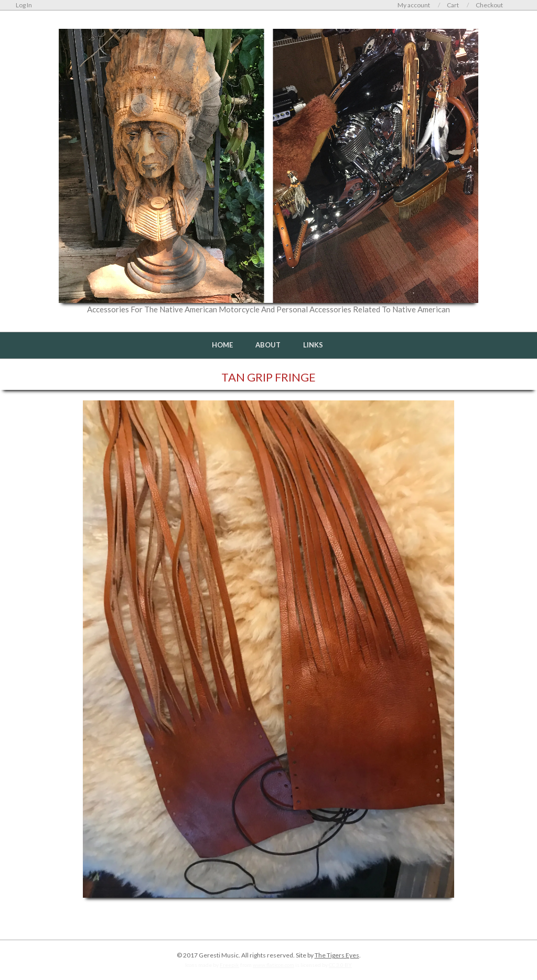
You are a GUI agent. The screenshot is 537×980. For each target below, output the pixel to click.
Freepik (229, 965)
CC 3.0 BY (340, 965)
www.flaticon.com (273, 965)
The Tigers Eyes (337, 955)
